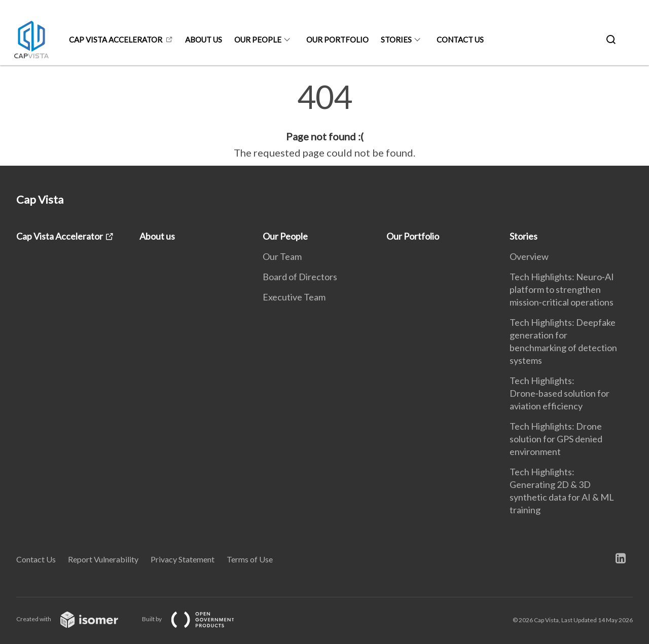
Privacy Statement (183, 559)
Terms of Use (250, 559)
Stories (396, 40)
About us (204, 40)
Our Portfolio (337, 40)
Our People (258, 40)
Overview (529, 256)
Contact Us (460, 40)
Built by (196, 619)
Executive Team (294, 297)
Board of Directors (300, 277)
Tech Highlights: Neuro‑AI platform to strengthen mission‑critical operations (562, 289)
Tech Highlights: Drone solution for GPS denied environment (556, 439)
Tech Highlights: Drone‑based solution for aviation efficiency (560, 393)
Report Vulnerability (103, 559)
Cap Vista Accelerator (116, 40)
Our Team (282, 256)
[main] (324, 121)
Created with (75, 619)
